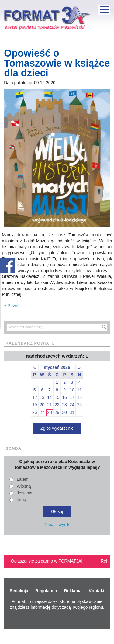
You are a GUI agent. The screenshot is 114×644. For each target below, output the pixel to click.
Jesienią (24, 493)
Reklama (73, 591)
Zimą (21, 500)
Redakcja (19, 591)
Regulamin (46, 591)
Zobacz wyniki (57, 525)
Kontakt (96, 591)
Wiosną (24, 486)
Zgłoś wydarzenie (57, 428)
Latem (23, 479)
